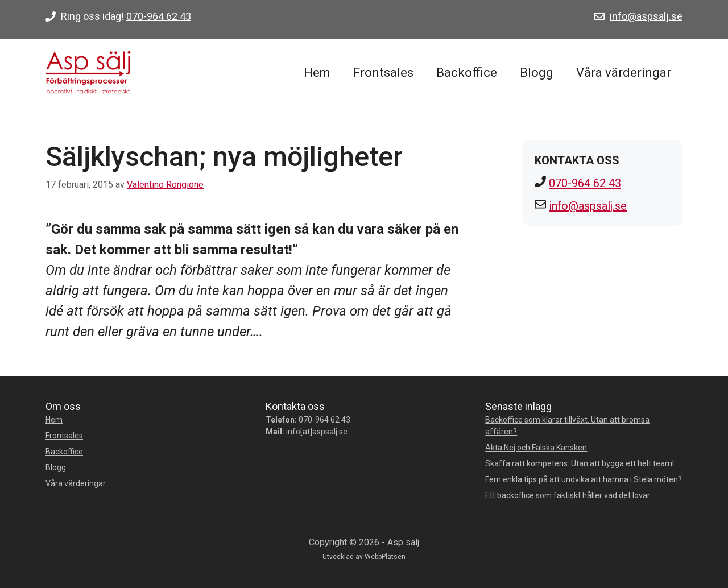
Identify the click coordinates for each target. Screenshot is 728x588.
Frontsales (383, 73)
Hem (317, 73)
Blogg (537, 73)
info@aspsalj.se (646, 16)
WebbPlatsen (385, 557)
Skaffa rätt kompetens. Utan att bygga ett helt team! (580, 463)
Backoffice (467, 73)
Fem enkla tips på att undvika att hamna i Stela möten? (584, 479)
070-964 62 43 (159, 16)
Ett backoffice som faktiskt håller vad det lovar (568, 495)
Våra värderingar (624, 73)
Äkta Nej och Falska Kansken (536, 448)
